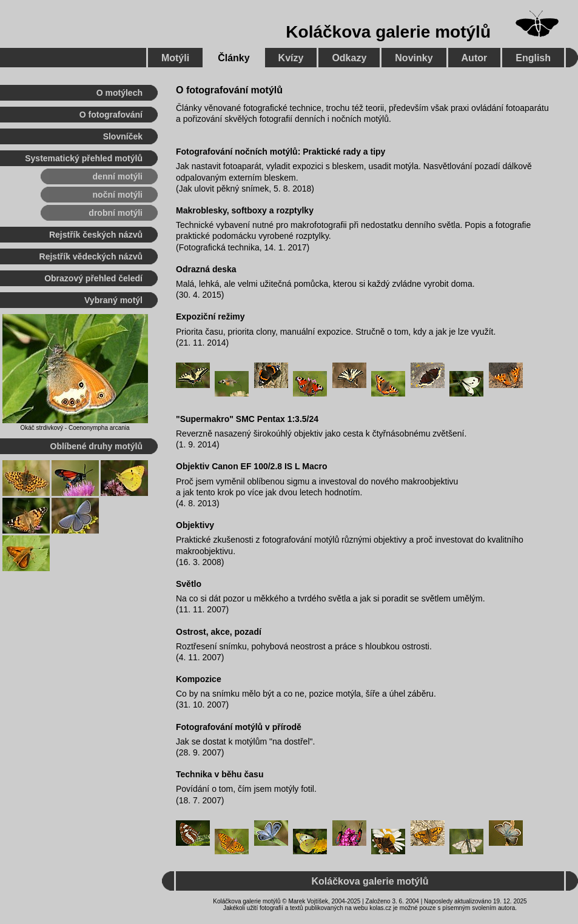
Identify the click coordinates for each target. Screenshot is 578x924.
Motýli (175, 58)
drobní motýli (116, 213)
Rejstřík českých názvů (96, 235)
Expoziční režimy (210, 316)
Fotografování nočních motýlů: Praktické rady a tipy (281, 152)
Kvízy (291, 58)
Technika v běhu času (220, 774)
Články (234, 58)
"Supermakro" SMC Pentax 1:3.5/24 (247, 419)
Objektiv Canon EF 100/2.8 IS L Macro (252, 466)
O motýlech (119, 93)
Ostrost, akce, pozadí (219, 632)
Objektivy (195, 525)
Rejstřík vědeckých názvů (91, 256)
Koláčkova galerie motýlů (388, 32)
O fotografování (111, 115)
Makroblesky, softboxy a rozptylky (245, 210)
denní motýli (118, 176)
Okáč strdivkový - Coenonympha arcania (75, 428)
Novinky (414, 58)
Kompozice (199, 679)
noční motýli (118, 195)
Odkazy (349, 58)
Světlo (189, 584)
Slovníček (123, 136)
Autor (475, 58)
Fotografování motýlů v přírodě (239, 727)
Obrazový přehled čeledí (93, 278)
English (533, 58)
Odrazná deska (206, 269)
